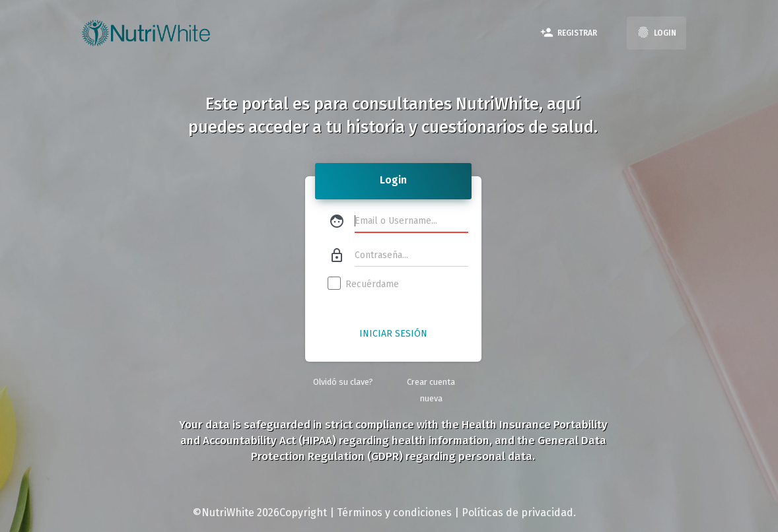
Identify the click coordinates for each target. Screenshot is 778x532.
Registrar (569, 32)
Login (656, 32)
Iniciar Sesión (393, 334)
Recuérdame (364, 284)
